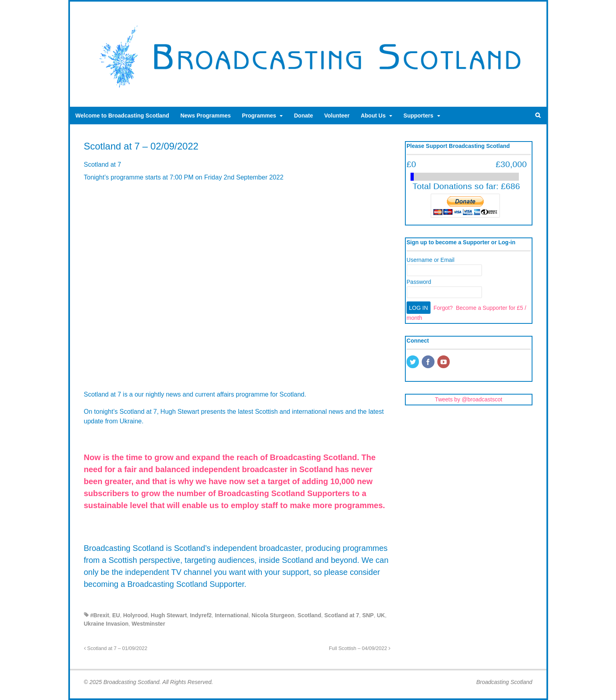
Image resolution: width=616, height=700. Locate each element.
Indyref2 (201, 615)
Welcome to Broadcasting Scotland (123, 116)
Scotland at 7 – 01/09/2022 (116, 648)
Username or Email (431, 260)
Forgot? (443, 308)
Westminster (148, 624)
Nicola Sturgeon (273, 615)
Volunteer (337, 116)
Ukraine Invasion (106, 624)
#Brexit (99, 615)
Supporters (418, 116)
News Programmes (205, 116)
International (231, 615)
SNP (368, 615)
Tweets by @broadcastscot (468, 399)
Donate (303, 116)
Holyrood (135, 615)
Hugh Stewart (169, 615)
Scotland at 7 (342, 615)
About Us (373, 116)
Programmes (259, 116)
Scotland (309, 615)
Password (419, 282)
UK (381, 615)
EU (116, 615)
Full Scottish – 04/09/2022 (360, 648)
